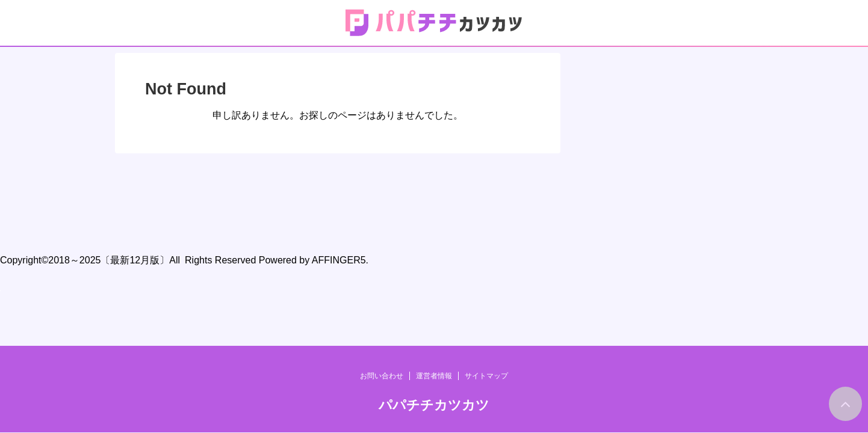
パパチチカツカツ (434, 225)
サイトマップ (486, 195)
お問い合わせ (382, 195)
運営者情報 (434, 195)
